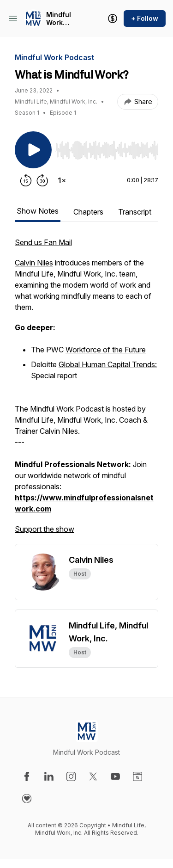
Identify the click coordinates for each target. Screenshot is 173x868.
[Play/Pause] (33, 150)
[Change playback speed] (62, 180)
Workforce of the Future (106, 350)
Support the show (45, 529)
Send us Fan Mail (43, 242)
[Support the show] (113, 18)
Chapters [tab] (88, 212)
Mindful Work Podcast (60, 19)
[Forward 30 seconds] (42, 180)
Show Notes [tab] (38, 211)
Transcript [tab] (135, 212)
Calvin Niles (34, 263)
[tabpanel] (86, 390)
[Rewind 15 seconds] (26, 180)
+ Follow (145, 18)
